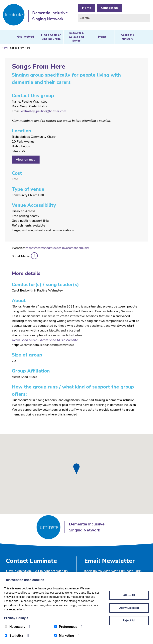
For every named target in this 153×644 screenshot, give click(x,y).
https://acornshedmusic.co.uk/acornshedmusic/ (57, 248)
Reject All (129, 620)
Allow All (129, 595)
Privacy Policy (16, 618)
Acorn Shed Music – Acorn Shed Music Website (45, 340)
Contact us (110, 8)
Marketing (64, 636)
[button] (76, 469)
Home (87, 8)
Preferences (66, 627)
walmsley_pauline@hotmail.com (44, 111)
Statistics (14, 636)
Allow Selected (129, 608)
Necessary (15, 627)
